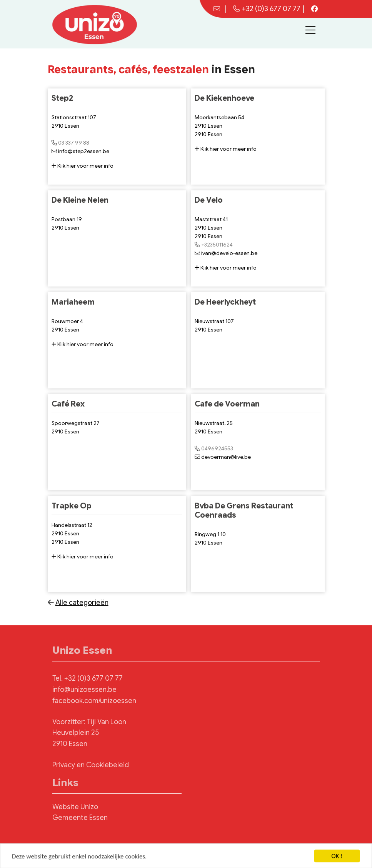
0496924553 (217, 448)
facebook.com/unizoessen (94, 701)
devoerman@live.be (226, 457)
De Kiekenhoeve (224, 98)
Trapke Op (72, 506)
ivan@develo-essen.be (229, 253)
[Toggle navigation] (310, 30)
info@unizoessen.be (84, 690)
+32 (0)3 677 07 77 (267, 9)
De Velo (209, 200)
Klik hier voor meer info (83, 166)
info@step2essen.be (84, 151)
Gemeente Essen (80, 818)
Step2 (62, 98)
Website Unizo (75, 807)
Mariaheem (73, 302)
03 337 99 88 (74, 143)
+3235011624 (217, 245)
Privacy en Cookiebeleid (91, 765)
